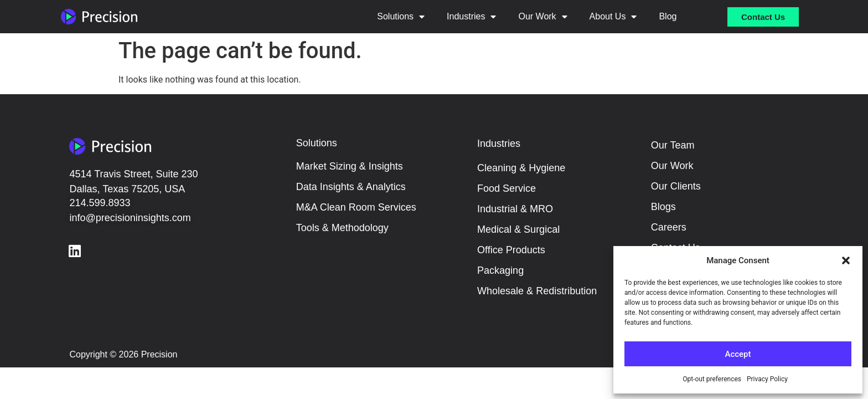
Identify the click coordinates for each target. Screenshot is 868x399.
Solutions (401, 17)
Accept (738, 354)
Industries (471, 17)
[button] (846, 260)
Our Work (542, 17)
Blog (668, 16)
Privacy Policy (767, 379)
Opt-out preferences (712, 379)
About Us (613, 17)
